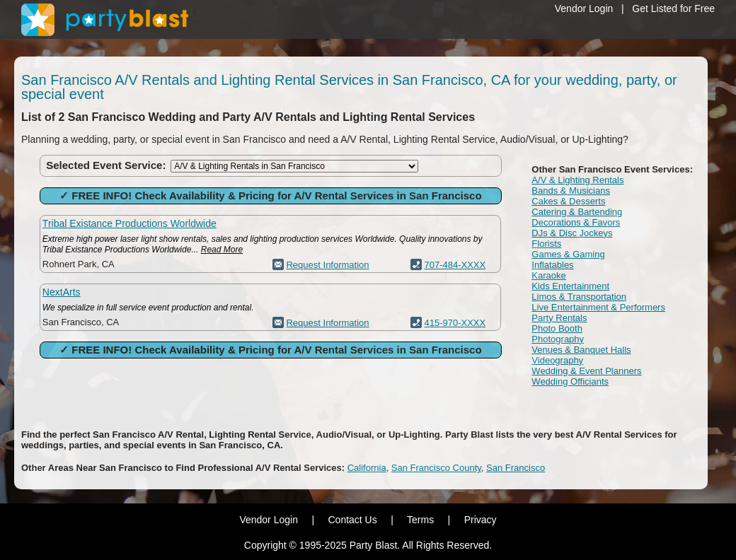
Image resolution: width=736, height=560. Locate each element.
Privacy (481, 520)
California (367, 468)
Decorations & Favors (576, 222)
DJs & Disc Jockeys (572, 233)
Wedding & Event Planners (586, 371)
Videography (557, 360)
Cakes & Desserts (568, 201)
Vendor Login (584, 8)
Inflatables (552, 265)
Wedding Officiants (570, 381)
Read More (222, 250)
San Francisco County (436, 468)
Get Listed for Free (673, 8)
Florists (546, 244)
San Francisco (516, 468)
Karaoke (548, 275)
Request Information (327, 265)
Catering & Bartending (577, 212)
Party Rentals (559, 318)
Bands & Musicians (571, 191)
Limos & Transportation (579, 297)
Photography (558, 339)
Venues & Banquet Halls (581, 350)
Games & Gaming (568, 254)
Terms (420, 520)
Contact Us (352, 520)
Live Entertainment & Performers (598, 307)
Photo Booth (557, 328)
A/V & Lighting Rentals (577, 180)
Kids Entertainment (570, 286)
